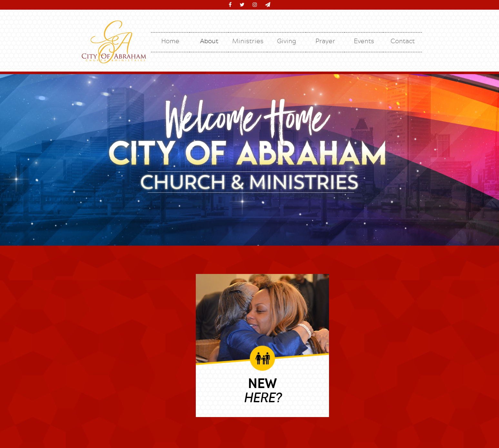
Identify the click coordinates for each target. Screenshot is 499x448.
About (209, 41)
